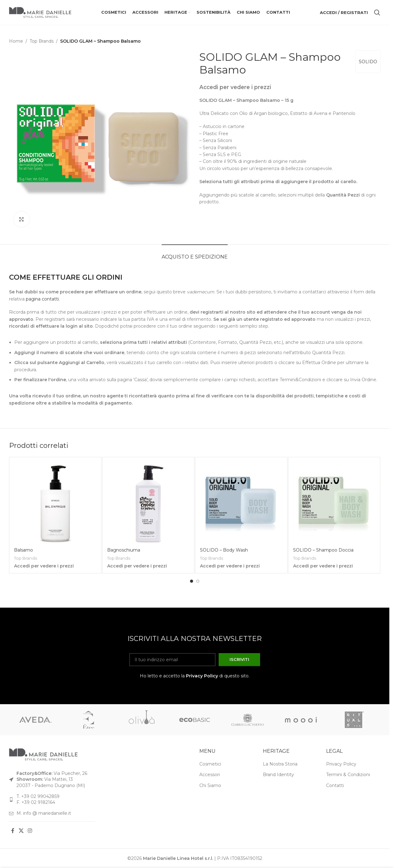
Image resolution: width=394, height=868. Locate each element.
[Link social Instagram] (30, 831)
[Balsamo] (55, 503)
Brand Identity (278, 775)
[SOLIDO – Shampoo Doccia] (334, 503)
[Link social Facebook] (13, 831)
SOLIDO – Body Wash (224, 550)
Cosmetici (210, 764)
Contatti (335, 785)
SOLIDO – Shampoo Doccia (323, 550)
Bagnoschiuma (124, 550)
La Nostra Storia (280, 764)
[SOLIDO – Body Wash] (241, 503)
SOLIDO (368, 62)
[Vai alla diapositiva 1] (192, 581)
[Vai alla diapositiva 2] (198, 581)
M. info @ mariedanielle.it (44, 813)
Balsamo (24, 550)
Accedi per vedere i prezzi (235, 87)
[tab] (195, 254)
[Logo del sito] (40, 12)
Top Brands (42, 41)
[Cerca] (377, 12)
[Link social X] (21, 831)
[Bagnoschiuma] (148, 503)
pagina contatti (42, 299)
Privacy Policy (202, 676)
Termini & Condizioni (348, 775)
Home (16, 41)
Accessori (210, 775)
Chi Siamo (210, 785)
